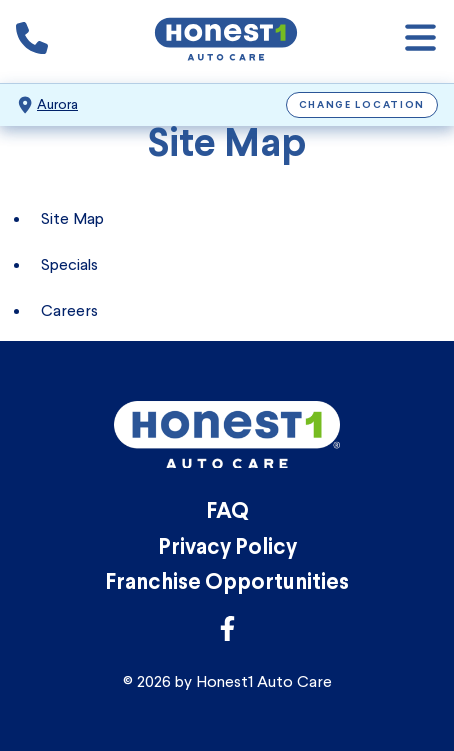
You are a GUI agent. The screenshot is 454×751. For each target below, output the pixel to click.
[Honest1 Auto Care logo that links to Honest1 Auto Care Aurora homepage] (226, 41)
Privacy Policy (227, 548)
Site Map (72, 218)
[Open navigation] (420, 41)
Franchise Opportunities (227, 583)
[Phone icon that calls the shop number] (32, 42)
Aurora (57, 104)
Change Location (362, 105)
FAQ (227, 512)
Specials (69, 264)
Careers (69, 310)
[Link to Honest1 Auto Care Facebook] (227, 634)
